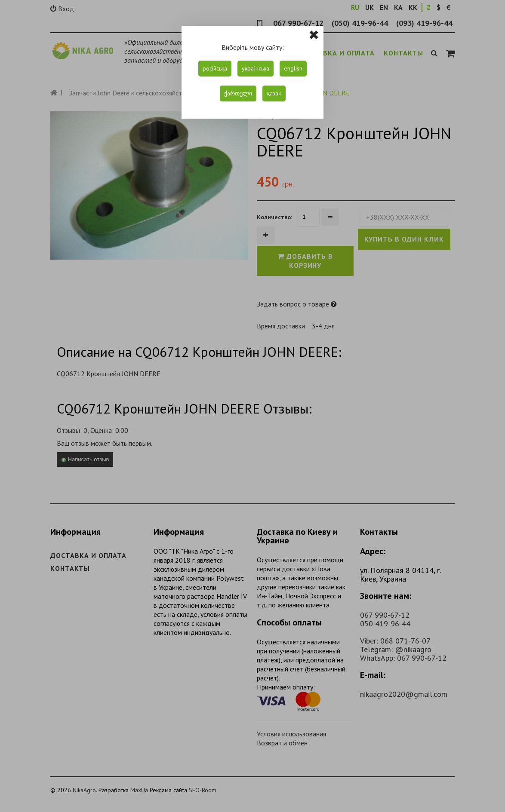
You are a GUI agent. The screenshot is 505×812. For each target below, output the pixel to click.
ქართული (238, 93)
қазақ (274, 93)
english (293, 68)
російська (215, 68)
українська (256, 68)
